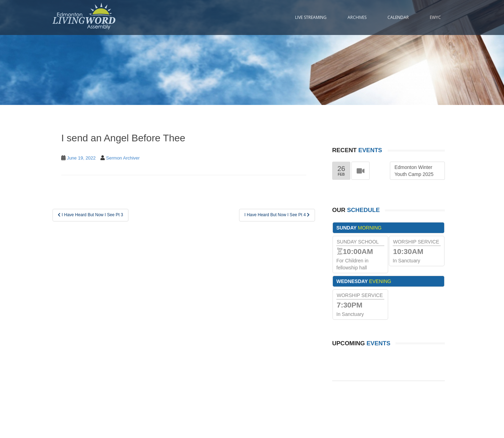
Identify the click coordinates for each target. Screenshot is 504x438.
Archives (357, 17)
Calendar (398, 17)
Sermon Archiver (123, 158)
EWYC (435, 17)
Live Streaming (311, 17)
